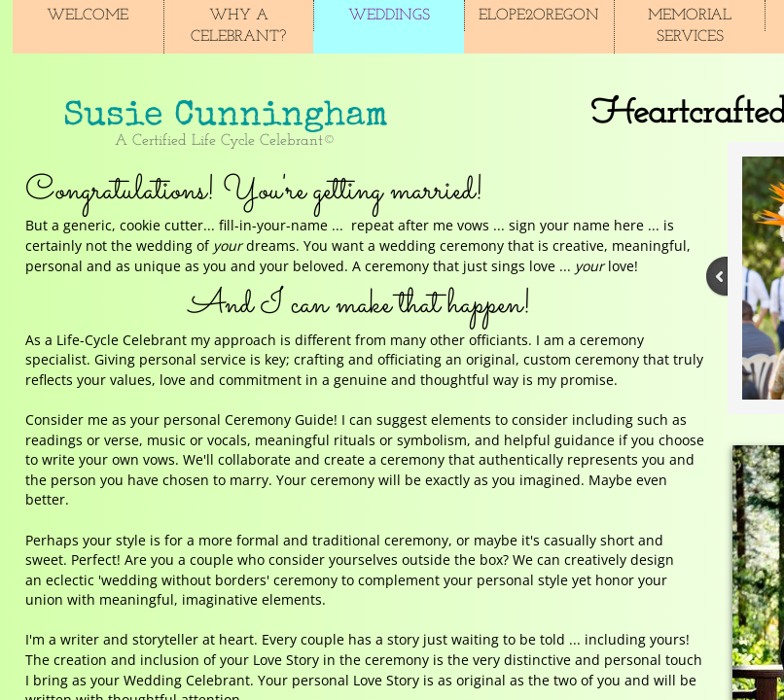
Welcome (88, 16)
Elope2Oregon (539, 16)
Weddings (389, 16)
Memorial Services (690, 26)
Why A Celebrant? (238, 26)
